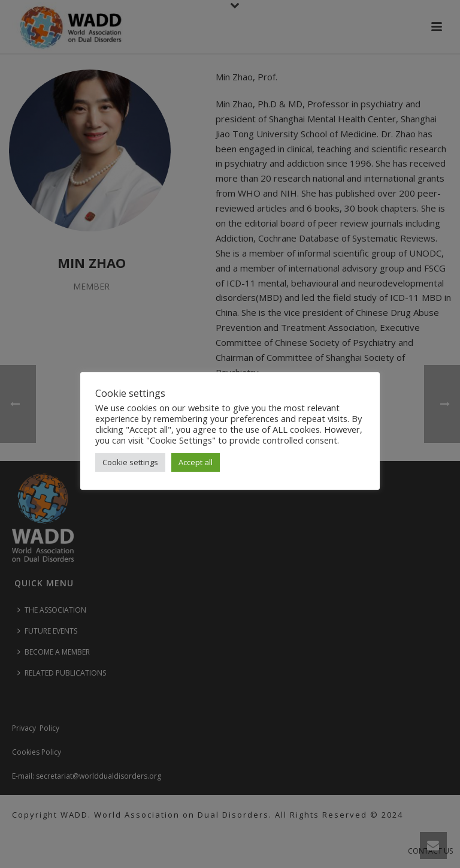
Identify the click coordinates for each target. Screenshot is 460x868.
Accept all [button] (196, 462)
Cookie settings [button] (130, 462)
